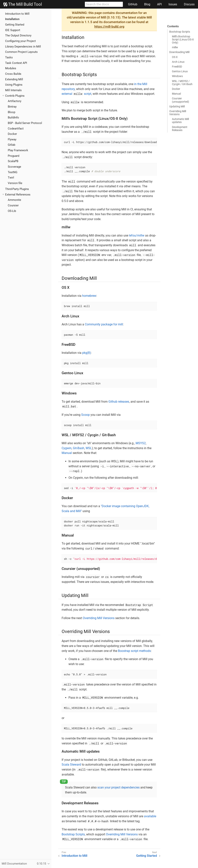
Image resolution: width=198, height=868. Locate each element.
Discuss (189, 4)
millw (175, 47)
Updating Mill (177, 106)
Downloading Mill (179, 52)
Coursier (13, 205)
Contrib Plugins (15, 96)
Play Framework (18, 150)
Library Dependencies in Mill (23, 47)
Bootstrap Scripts (180, 32)
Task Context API (16, 63)
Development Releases (180, 129)
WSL (89, 448)
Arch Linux (178, 62)
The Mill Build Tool (23, 4)
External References (18, 195)
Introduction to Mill (17, 14)
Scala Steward (71, 765)
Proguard (14, 156)
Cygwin (67, 448)
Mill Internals (13, 90)
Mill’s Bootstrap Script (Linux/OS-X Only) (183, 39)
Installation (12, 19)
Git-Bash (79, 448)
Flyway (12, 139)
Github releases (119, 402)
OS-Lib (12, 211)
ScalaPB (13, 161)
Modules (11, 68)
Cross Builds (13, 74)
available (150, 816)
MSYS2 (141, 443)
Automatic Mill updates (180, 121)
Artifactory (15, 101)
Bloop (12, 112)
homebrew (89, 296)
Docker (12, 134)
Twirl (11, 178)
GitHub (133, 4)
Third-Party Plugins (17, 189)
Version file (15, 183)
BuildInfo (13, 117)
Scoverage (14, 167)
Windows (177, 76)
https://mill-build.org (109, 27)
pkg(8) (87, 353)
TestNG (13, 172)
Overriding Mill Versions (178, 113)
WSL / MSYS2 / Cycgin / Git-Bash (182, 83)
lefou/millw (137, 235)
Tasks (9, 57)
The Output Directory (18, 35)
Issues (173, 4)
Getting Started (15, 25)
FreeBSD (177, 67)
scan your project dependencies (118, 787)
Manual (176, 94)
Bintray (12, 107)
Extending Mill (14, 79)
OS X (175, 57)
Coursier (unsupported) (181, 100)
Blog (147, 4)
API (159, 4)
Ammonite (14, 200)
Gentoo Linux (180, 71)
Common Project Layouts (21, 52)
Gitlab (12, 145)
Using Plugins (14, 85)
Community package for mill (104, 324)
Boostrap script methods (134, 651)
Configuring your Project (20, 41)
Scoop (85, 415)
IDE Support (13, 30)
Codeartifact (16, 129)
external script (76, 94)
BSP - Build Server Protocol (25, 123)
